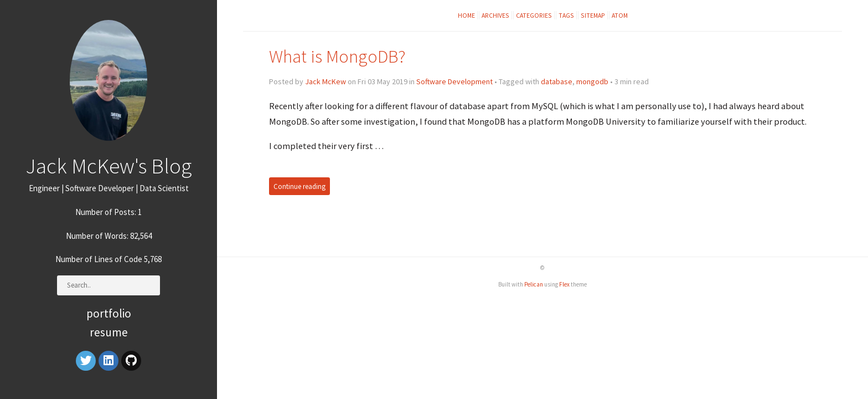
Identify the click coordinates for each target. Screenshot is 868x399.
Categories (534, 15)
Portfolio (109, 313)
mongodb (592, 81)
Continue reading (299, 186)
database (557, 81)
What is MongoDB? (337, 56)
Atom (620, 15)
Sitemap (593, 15)
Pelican (534, 284)
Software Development (454, 81)
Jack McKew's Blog (108, 166)
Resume (109, 332)
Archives (495, 15)
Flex (564, 284)
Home (466, 15)
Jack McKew (325, 81)
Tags (566, 15)
